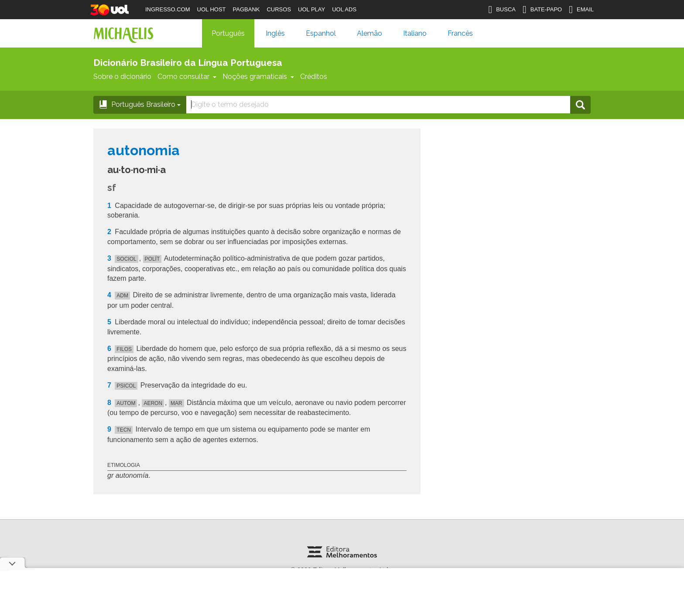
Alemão (369, 33)
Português (228, 33)
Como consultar (187, 77)
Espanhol (321, 33)
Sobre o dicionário (122, 77)
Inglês (275, 33)
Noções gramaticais (258, 77)
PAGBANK (246, 9)
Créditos (314, 77)
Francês (460, 33)
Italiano (415, 33)
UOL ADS (344, 9)
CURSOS (279, 9)
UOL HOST (212, 9)
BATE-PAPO (542, 10)
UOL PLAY (311, 9)
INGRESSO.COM (168, 9)
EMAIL (581, 10)
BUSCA (502, 10)
